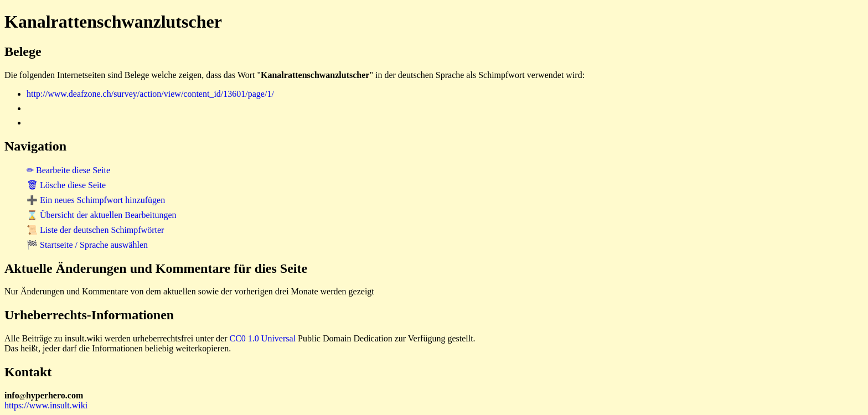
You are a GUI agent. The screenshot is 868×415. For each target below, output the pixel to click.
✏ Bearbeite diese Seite (68, 170)
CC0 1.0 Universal (263, 338)
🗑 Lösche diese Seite (66, 185)
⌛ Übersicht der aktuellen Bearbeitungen (102, 215)
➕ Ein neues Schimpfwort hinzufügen (96, 200)
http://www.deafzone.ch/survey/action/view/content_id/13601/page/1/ (150, 94)
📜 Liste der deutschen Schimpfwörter (95, 230)
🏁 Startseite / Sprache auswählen (87, 245)
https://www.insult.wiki (46, 405)
